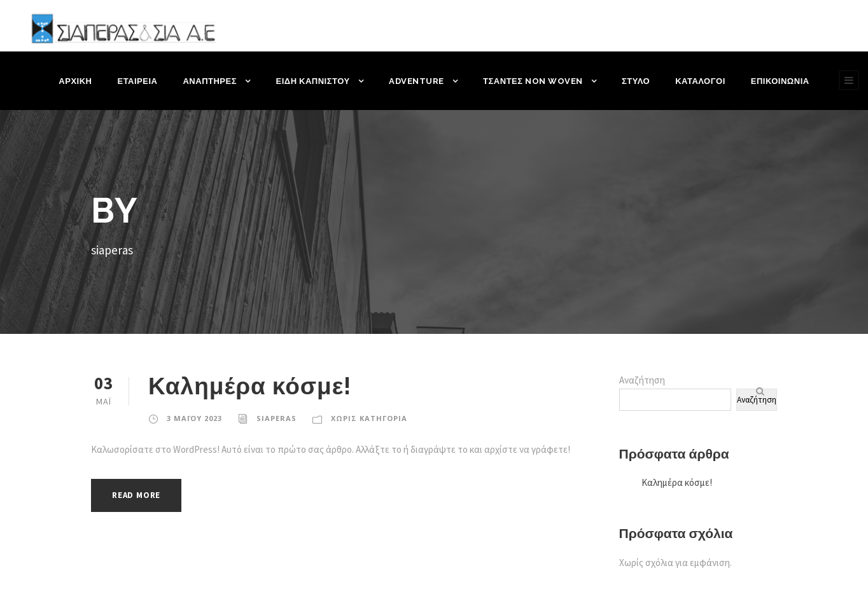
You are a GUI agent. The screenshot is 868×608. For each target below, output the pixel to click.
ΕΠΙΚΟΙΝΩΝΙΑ (779, 81)
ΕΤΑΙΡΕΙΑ (139, 81)
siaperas (275, 418)
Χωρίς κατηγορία (367, 418)
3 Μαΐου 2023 (193, 418)
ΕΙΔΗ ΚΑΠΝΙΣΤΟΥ (315, 81)
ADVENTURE (418, 81)
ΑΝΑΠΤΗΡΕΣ (212, 81)
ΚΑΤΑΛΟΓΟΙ (699, 81)
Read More (140, 495)
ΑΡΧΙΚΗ (76, 81)
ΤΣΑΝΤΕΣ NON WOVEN (533, 81)
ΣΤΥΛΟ (634, 81)
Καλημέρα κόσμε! (251, 386)
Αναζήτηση (642, 380)
